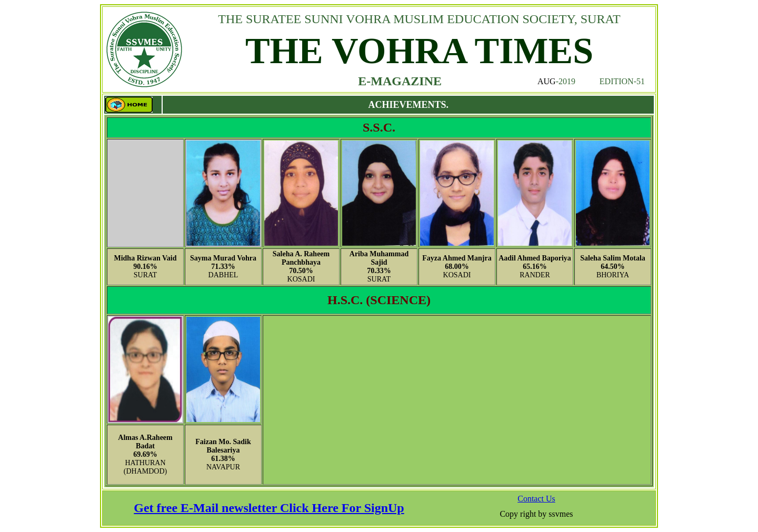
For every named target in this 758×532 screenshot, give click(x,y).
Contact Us (536, 499)
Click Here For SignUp (342, 508)
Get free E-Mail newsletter (207, 508)
